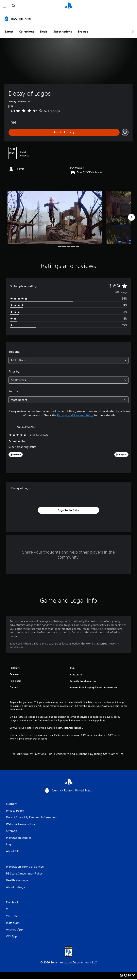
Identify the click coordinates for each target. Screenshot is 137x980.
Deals (44, 32)
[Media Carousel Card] (55, 217)
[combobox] (68, 360)
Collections (27, 32)
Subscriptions (63, 32)
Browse (83, 32)
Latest (9, 32)
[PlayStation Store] (19, 19)
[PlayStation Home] (69, 6)
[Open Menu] (5, 6)
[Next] (131, 217)
